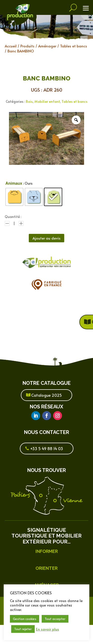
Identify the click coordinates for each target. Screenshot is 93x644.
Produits (27, 46)
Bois (29, 101)
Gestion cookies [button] (25, 619)
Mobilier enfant (47, 101)
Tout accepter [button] (55, 619)
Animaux (14, 183)
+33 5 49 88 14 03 (47, 448)
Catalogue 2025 (46, 395)
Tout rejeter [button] (23, 629)
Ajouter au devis (46, 238)
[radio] (14, 197)
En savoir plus (47, 629)
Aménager (47, 46)
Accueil (11, 46)
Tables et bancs (74, 46)
